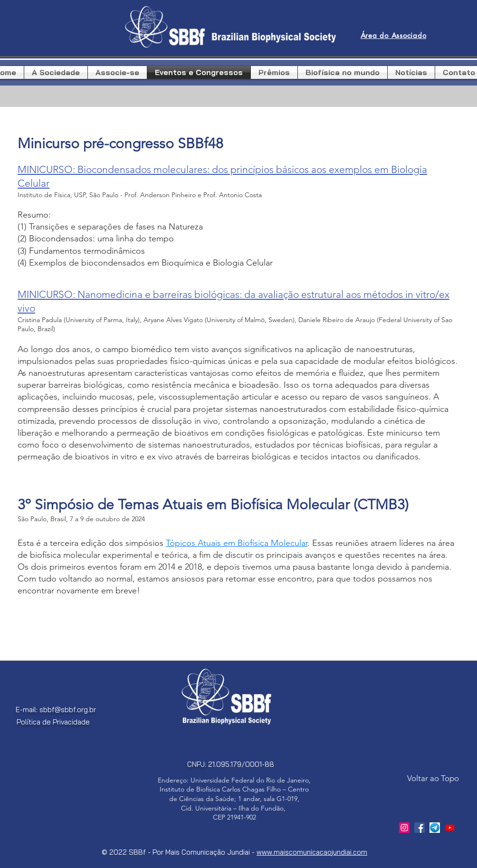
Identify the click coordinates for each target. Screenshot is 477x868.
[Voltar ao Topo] (433, 779)
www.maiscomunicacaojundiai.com (312, 852)
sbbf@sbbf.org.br (68, 710)
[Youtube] (450, 828)
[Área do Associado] (393, 36)
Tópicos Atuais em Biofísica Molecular (237, 543)
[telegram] (435, 828)
